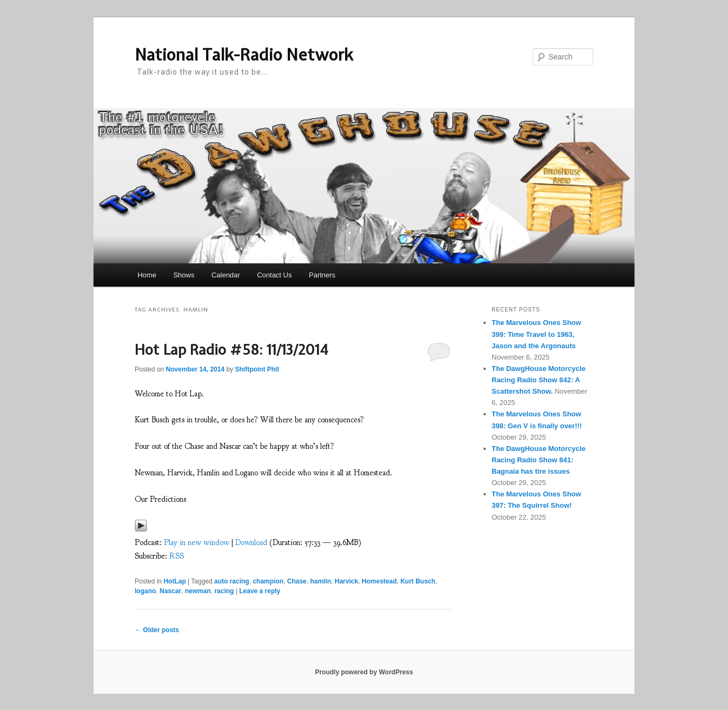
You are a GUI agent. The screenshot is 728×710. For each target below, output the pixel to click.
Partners (322, 275)
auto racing (232, 581)
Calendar (226, 275)
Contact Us (274, 275)
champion (268, 581)
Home (147, 275)
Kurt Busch (418, 581)
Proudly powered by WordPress (364, 672)
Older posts (157, 630)
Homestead (379, 581)
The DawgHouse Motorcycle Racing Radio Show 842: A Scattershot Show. (538, 380)
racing (224, 591)
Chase (297, 581)
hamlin (320, 581)
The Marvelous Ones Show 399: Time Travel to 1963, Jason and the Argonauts (536, 334)
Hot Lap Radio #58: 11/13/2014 (231, 350)
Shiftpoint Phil (257, 369)
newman (198, 591)
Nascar (170, 591)
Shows (184, 275)
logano (145, 591)
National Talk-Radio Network (244, 55)
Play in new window (197, 543)
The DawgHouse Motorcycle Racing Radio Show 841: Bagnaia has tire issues (538, 460)
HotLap (174, 581)
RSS (177, 556)
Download (251, 543)
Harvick (346, 581)
